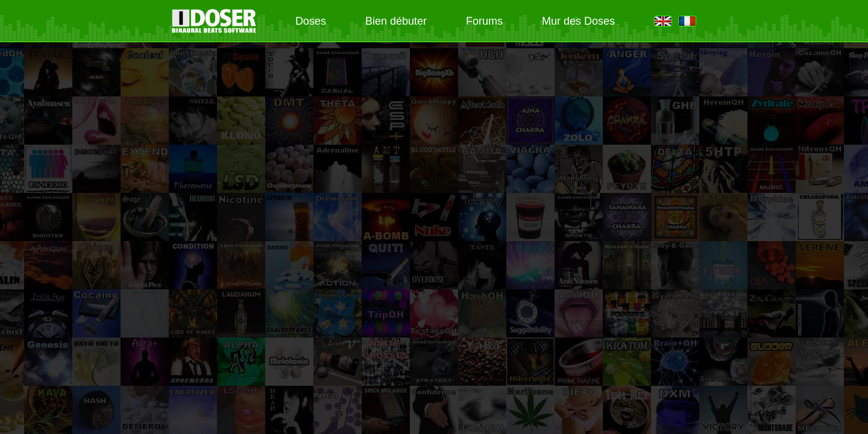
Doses (311, 21)
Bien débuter (396, 21)
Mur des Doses (578, 21)
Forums (484, 21)
